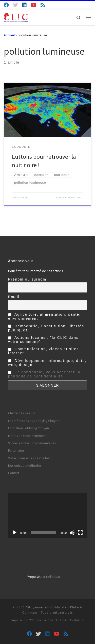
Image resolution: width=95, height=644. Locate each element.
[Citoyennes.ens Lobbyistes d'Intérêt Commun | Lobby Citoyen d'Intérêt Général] (16, 17)
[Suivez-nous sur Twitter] (15, 5)
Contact (14, 473)
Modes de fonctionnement (27, 436)
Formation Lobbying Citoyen (29, 428)
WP (32, 620)
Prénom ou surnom (27, 279)
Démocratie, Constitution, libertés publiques (46, 328)
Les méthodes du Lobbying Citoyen (34, 421)
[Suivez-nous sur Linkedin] (24, 5)
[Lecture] (15, 533)
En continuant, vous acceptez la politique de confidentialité (44, 374)
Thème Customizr (72, 620)
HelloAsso (53, 577)
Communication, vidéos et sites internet (44, 351)
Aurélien (22, 198)
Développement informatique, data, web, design (47, 363)
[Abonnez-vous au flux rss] (43, 5)
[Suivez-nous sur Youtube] (34, 5)
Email (14, 297)
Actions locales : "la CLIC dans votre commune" (43, 340)
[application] (48, 515)
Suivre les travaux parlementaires (32, 443)
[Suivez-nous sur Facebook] (6, 5)
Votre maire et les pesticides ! (29, 458)
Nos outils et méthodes (25, 466)
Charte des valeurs (21, 413)
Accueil (9, 35)
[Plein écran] (80, 533)
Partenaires (16, 451)
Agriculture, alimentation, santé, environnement (44, 316)
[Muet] (72, 533)
